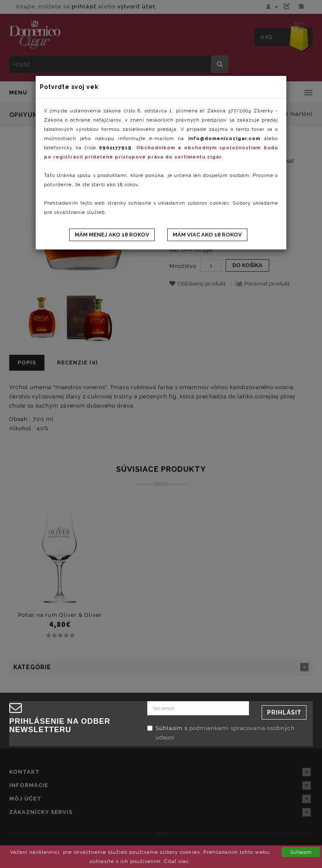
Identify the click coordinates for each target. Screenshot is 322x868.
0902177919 (115, 148)
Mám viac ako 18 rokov (207, 235)
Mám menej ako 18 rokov (112, 235)
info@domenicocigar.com (224, 139)
